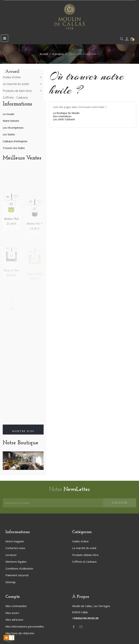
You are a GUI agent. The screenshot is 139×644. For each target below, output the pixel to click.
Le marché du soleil (16, 84)
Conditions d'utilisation (19, 568)
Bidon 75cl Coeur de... (12, 233)
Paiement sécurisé (17, 575)
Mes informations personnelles (25, 626)
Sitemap (10, 582)
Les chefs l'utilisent (64, 119)
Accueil (12, 72)
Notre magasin (15, 541)
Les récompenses (13, 128)
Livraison (11, 555)
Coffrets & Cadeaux (84, 562)
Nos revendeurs (62, 116)
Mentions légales (16, 562)
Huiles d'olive (12, 77)
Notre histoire (11, 121)
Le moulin (9, 114)
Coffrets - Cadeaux (15, 98)
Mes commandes (16, 606)
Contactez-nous (15, 548)
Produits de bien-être (17, 91)
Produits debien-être (85, 555)
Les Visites (9, 134)
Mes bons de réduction (20, 633)
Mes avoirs (12, 613)
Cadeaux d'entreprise (15, 141)
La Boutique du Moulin (66, 113)
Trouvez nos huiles (14, 148)
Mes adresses (14, 620)
